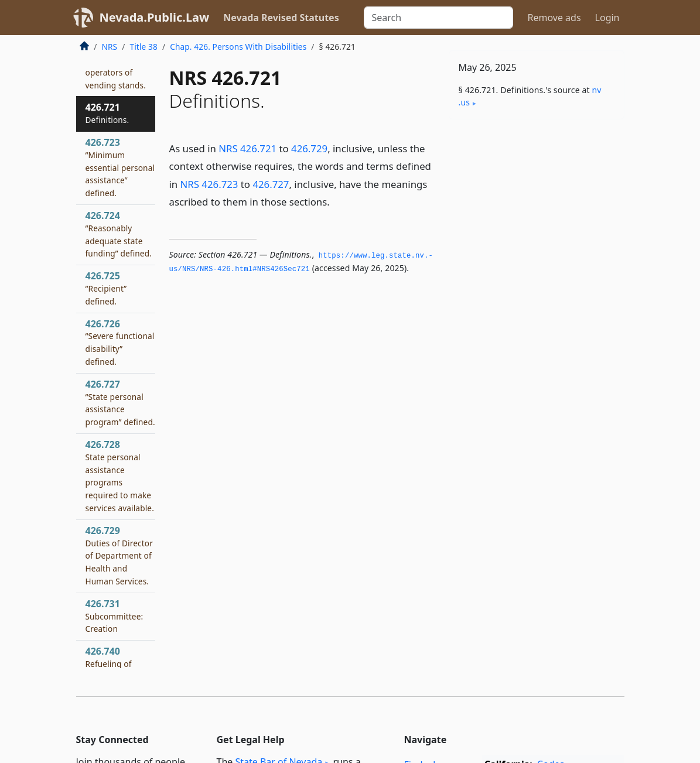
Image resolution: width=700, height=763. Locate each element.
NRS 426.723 (209, 184)
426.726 (120, 342)
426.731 (115, 616)
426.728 (120, 476)
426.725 (106, 288)
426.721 (107, 113)
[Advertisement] (537, 209)
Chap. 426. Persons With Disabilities (238, 47)
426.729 (309, 148)
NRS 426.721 (247, 148)
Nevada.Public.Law (155, 17)
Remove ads (554, 18)
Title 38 (144, 47)
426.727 (271, 184)
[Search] (438, 18)
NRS (110, 47)
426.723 (120, 167)
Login (607, 18)
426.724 (119, 234)
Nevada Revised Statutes (281, 18)
